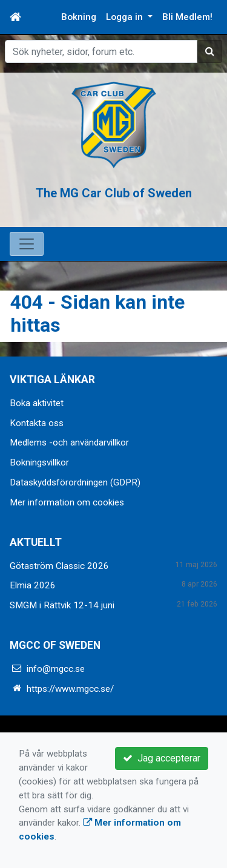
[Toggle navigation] (27, 244)
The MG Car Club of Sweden (114, 192)
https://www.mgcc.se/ (70, 689)
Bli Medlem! (187, 17)
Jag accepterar (162, 758)
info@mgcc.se (56, 669)
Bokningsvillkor (39, 462)
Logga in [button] (126, 17)
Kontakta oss (37, 423)
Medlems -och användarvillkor (69, 442)
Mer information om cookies (67, 502)
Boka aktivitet (37, 403)
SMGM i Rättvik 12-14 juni (62, 605)
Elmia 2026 (33, 585)
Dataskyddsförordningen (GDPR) (75, 482)
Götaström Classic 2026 (59, 566)
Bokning (79, 17)
